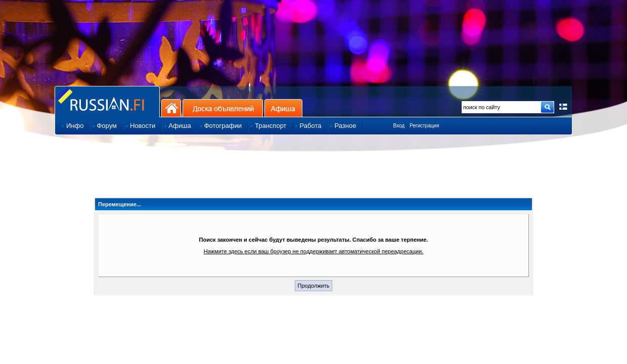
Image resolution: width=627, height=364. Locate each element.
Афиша (283, 108)
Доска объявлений (223, 108)
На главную (171, 108)
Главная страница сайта (107, 101)
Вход (399, 126)
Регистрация (424, 126)
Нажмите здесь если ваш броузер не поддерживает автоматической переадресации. (314, 251)
